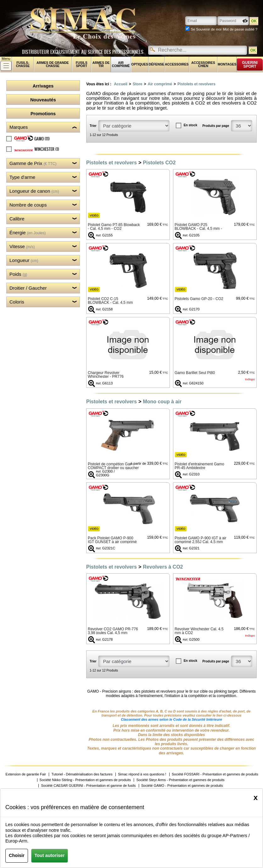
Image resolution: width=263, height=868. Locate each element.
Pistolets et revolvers (196, 84)
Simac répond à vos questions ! (142, 774)
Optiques (140, 64)
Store (138, 84)
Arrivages (43, 86)
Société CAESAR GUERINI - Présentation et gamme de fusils (88, 786)
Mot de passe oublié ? (240, 29)
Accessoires (177, 64)
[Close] (256, 797)
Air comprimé (121, 64)
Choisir (17, 855)
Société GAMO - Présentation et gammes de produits (182, 786)
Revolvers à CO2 (163, 567)
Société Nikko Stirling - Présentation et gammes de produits (85, 780)
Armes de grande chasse (53, 64)
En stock (190, 125)
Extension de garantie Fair (26, 774)
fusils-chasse (23, 64)
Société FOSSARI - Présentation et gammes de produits (215, 774)
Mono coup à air (162, 402)
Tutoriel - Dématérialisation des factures (82, 774)
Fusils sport (82, 64)
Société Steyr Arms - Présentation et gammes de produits (180, 780)
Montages (227, 64)
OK (253, 50)
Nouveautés (43, 100)
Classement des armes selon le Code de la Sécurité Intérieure (171, 719)
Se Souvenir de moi (206, 29)
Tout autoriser (50, 855)
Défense (157, 64)
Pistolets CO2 (159, 163)
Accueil (121, 84)
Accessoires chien (203, 64)
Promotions (43, 114)
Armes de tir (101, 64)
